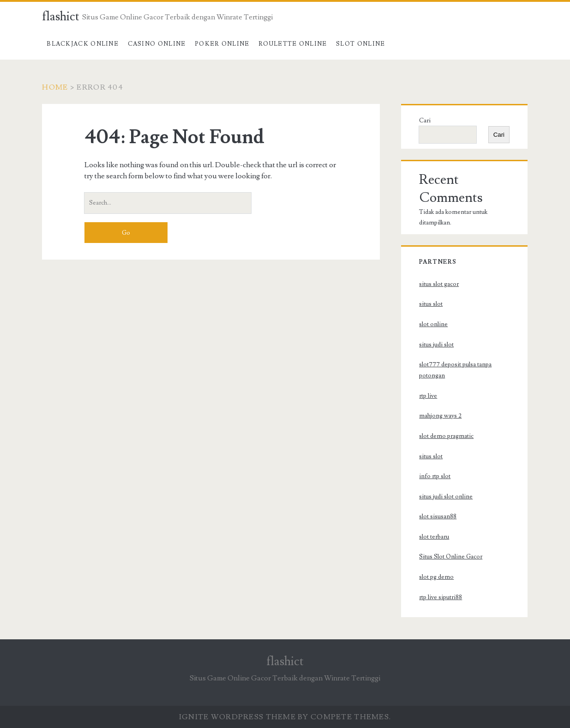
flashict (61, 17)
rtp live (428, 396)
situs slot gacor (439, 284)
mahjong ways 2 (440, 416)
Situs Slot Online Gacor (451, 557)
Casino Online (157, 44)
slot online (433, 324)
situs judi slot (436, 345)
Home (55, 87)
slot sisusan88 (438, 516)
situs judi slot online (446, 497)
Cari (425, 121)
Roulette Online (293, 44)
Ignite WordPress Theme (237, 717)
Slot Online (360, 44)
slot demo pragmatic (446, 436)
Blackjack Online (83, 44)
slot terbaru (434, 537)
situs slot (431, 304)
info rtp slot (435, 476)
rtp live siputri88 (441, 597)
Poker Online (222, 44)
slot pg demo (436, 577)
